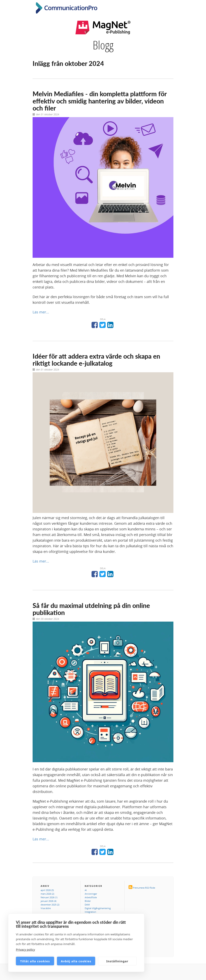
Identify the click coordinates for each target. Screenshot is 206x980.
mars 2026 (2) (47, 894)
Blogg (103, 45)
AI (86, 890)
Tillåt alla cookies (35, 961)
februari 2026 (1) (49, 897)
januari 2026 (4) (48, 901)
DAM (87, 905)
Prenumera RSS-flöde (144, 888)
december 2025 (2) (50, 905)
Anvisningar (91, 894)
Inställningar (117, 961)
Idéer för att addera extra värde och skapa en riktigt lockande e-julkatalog (96, 360)
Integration (90, 912)
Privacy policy (25, 949)
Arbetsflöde (91, 897)
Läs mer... (41, 312)
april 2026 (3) (47, 890)
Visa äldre (46, 908)
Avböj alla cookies (76, 961)
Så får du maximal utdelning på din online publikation (91, 609)
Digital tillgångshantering (98, 908)
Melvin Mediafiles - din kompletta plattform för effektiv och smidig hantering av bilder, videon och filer (100, 101)
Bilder (88, 901)
